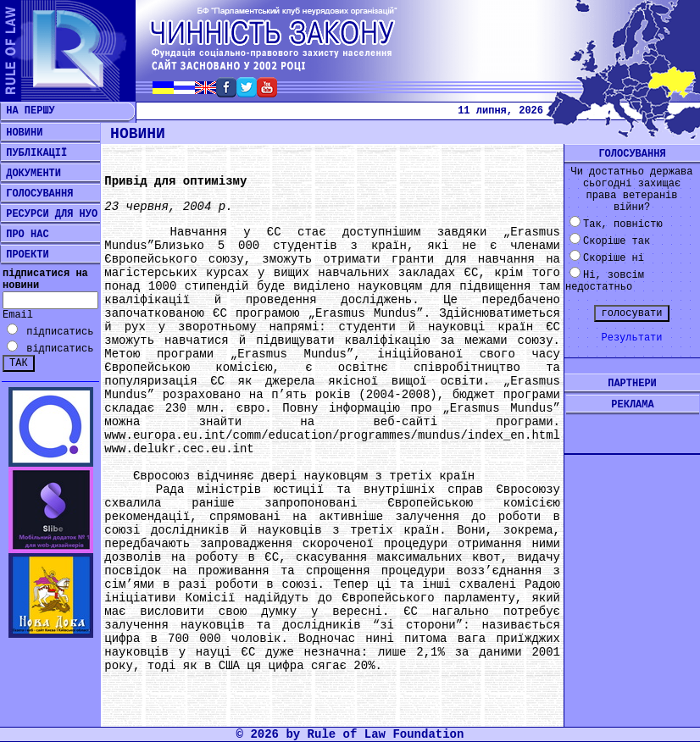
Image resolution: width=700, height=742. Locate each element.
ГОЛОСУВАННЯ (36, 194)
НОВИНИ (21, 133)
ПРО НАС (25, 235)
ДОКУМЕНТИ (31, 174)
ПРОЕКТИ (25, 255)
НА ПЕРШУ (28, 111)
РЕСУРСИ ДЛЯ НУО (49, 214)
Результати (631, 338)
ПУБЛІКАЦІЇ (33, 153)
